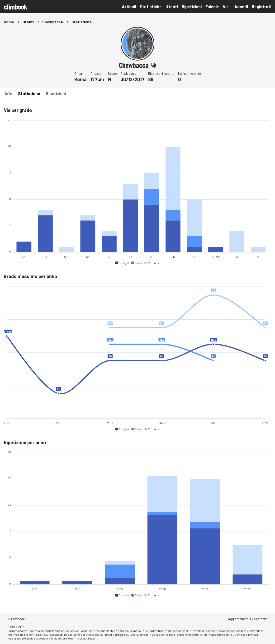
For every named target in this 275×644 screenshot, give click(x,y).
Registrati (261, 7)
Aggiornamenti (239, 619)
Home (9, 22)
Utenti (172, 7)
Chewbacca (53, 22)
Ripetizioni (192, 7)
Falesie (212, 7)
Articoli (129, 7)
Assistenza (259, 619)
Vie (226, 7)
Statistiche (151, 7)
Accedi (241, 7)
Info (9, 93)
